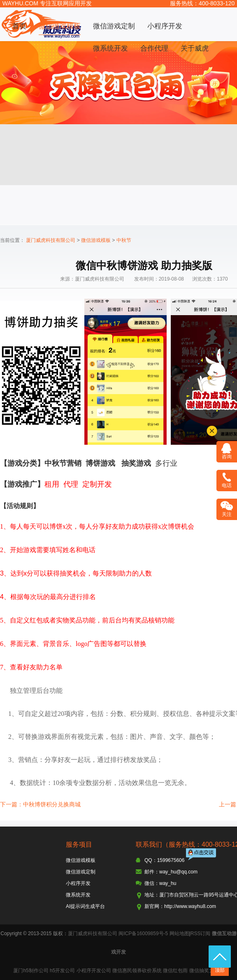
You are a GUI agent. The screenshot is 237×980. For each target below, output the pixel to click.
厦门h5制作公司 (31, 971)
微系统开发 (110, 48)
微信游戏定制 (114, 26)
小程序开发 (165, 26)
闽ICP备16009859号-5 (143, 934)
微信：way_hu (160, 883)
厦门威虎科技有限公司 (51, 240)
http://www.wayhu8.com (190, 906)
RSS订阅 (201, 934)
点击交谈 (202, 855)
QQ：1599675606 (164, 860)
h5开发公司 (62, 971)
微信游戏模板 (60, 26)
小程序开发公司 (94, 971)
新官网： (154, 906)
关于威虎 (195, 48)
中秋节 (124, 240)
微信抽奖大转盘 (207, 971)
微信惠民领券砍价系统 (137, 971)
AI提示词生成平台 (85, 906)
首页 (19, 26)
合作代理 (154, 48)
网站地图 (179, 934)
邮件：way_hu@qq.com (171, 872)
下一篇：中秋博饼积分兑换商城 (40, 804)
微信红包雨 (175, 971)
